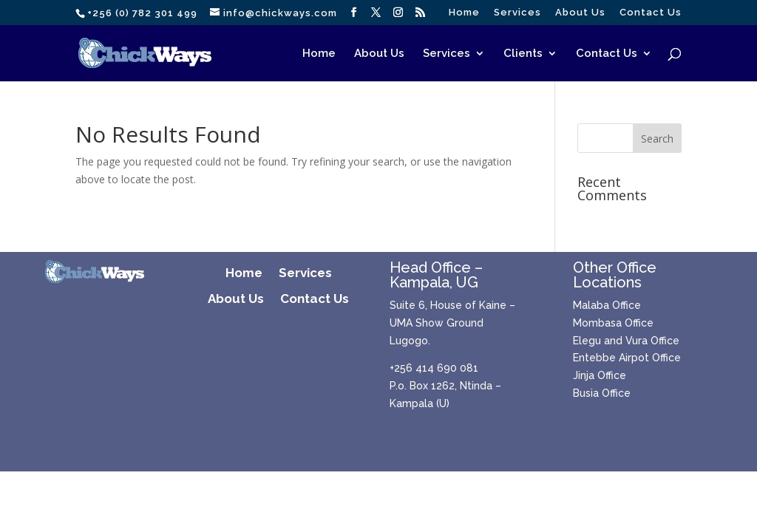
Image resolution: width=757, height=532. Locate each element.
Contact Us (651, 13)
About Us (580, 13)
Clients (523, 54)
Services (517, 13)
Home (464, 13)
